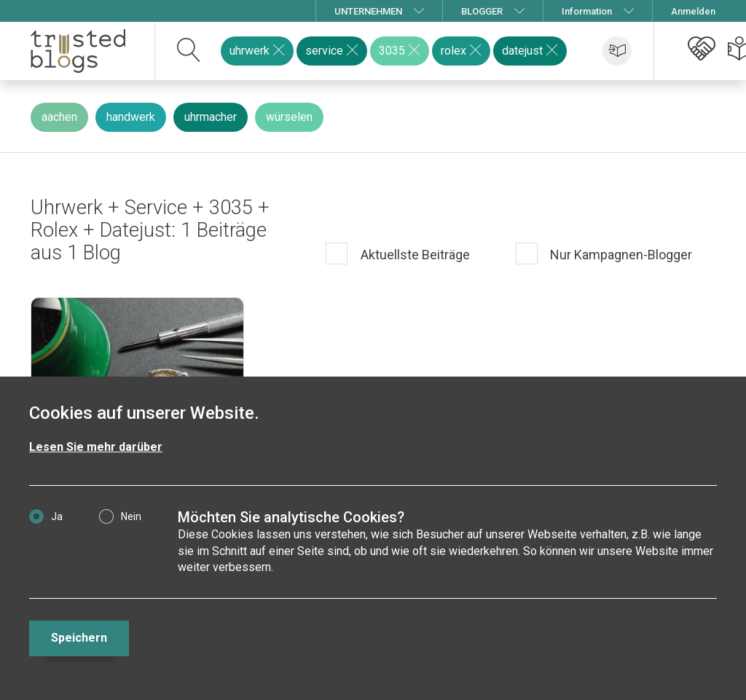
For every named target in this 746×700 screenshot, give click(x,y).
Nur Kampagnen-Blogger (620, 255)
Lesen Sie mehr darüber (96, 447)
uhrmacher (211, 117)
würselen (289, 117)
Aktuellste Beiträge (414, 255)
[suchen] (189, 51)
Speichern (79, 638)
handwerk (131, 117)
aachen (59, 117)
